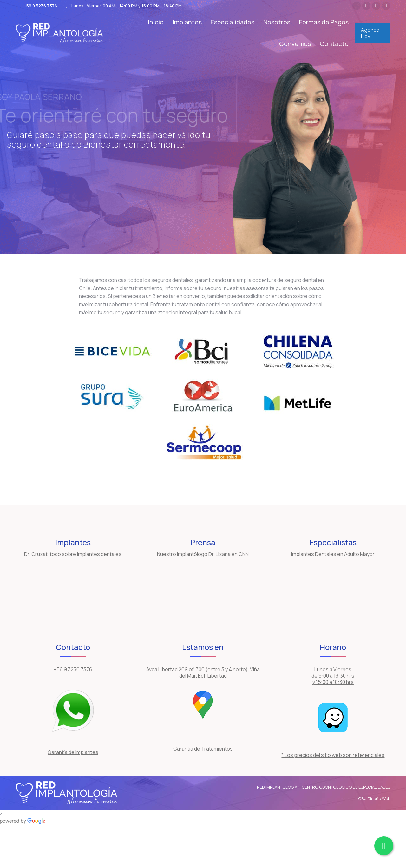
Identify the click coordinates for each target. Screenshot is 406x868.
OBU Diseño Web (374, 798)
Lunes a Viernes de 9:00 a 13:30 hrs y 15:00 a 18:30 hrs (333, 676)
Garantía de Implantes (73, 752)
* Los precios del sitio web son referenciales (333, 755)
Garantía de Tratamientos (203, 749)
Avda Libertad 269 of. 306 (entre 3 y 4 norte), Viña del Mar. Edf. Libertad (203, 673)
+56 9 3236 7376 (36, 6)
